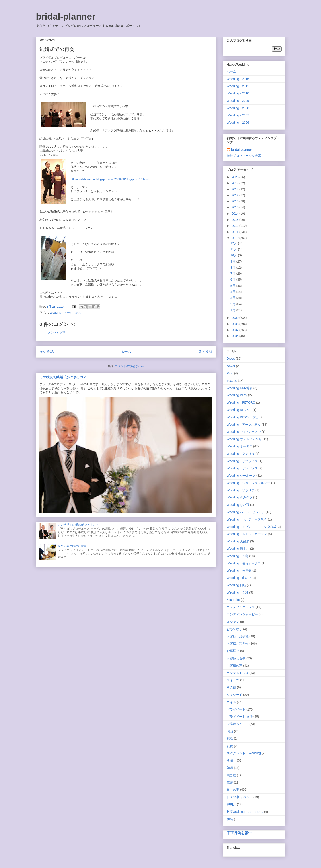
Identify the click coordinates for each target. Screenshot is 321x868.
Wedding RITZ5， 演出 (243, 417)
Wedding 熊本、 (238, 549)
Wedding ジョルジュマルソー (248, 483)
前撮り (231, 760)
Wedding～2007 (238, 115)
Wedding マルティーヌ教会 (247, 519)
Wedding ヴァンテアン (244, 432)
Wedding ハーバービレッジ (246, 512)
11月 (234, 249)
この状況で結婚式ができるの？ (63, 377)
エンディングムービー (242, 614)
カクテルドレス (238, 673)
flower (231, 366)
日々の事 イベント (240, 797)
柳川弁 (231, 804)
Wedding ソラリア (241, 490)
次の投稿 (47, 352)
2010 (236, 238)
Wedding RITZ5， (239, 410)
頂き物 (231, 775)
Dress (231, 359)
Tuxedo (232, 381)
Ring (230, 373)
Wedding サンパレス (242, 468)
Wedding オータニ (240, 446)
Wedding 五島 (238, 556)
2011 (236, 232)
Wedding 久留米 (238, 541)
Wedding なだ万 (238, 505)
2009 (236, 318)
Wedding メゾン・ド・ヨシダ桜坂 (252, 527)
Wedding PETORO (241, 402)
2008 (236, 324)
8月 (233, 268)
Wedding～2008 (238, 108)
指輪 (230, 739)
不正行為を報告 (239, 833)
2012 (236, 226)
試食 (230, 746)
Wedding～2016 (238, 79)
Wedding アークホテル (66, 313)
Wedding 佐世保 (239, 570)
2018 (236, 189)
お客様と (233, 651)
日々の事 (233, 790)
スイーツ (233, 680)
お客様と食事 (236, 658)
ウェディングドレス (241, 607)
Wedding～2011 (238, 86)
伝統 (230, 782)
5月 (233, 286)
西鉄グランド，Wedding (244, 753)
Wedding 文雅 (238, 592)
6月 (233, 280)
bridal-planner (66, 16)
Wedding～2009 (238, 101)
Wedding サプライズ (242, 461)
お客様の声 (235, 666)
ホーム (126, 352)
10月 (234, 255)
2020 (236, 177)
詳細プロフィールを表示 (244, 156)
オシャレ (233, 622)
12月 (234, 243)
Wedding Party (237, 395)
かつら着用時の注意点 (72, 546)
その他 (231, 687)
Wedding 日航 (236, 585)
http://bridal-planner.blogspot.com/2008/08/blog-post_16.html (110, 179)
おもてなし (235, 629)
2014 (236, 214)
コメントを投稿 (55, 332)
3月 (233, 298)
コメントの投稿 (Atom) (130, 366)
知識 (230, 768)
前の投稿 (205, 352)
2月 (233, 304)
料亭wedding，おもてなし (245, 812)
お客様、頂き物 (238, 643)
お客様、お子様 (238, 636)
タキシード (235, 695)
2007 (236, 330)
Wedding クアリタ (241, 454)
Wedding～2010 (238, 93)
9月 (233, 261)
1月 (233, 310)
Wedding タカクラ (240, 497)
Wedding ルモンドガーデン (247, 534)
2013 (236, 220)
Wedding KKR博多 (240, 388)
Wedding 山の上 (239, 578)
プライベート (236, 709)
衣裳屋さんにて (238, 724)
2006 (236, 336)
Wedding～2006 (238, 123)
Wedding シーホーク (241, 476)
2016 (236, 201)
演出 (230, 731)
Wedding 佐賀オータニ (244, 563)
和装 (230, 819)
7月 (233, 274)
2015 (236, 207)
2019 (236, 183)
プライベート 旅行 (240, 717)
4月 (233, 292)
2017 (236, 195)
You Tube (233, 600)
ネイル (231, 702)
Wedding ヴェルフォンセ (244, 439)
